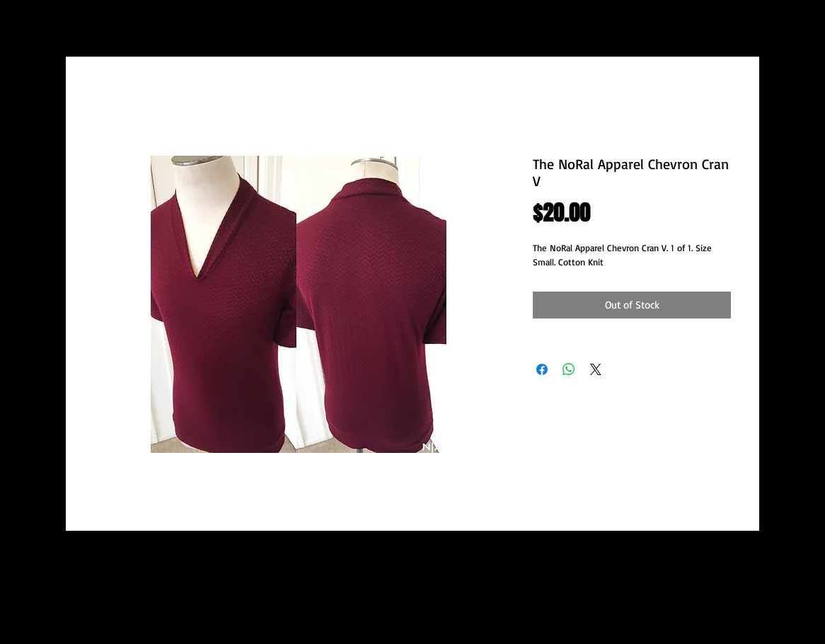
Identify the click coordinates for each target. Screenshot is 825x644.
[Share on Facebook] (542, 369)
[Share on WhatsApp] (569, 369)
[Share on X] (596, 369)
